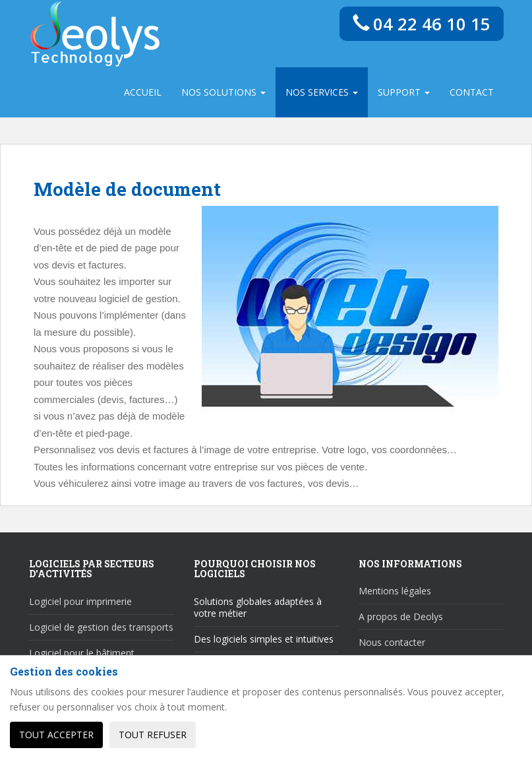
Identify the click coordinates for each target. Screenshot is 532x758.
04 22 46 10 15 (422, 24)
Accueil (143, 92)
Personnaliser (249, 735)
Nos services (322, 92)
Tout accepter (56, 735)
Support (404, 92)
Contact (472, 92)
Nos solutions (223, 92)
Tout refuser (153, 735)
